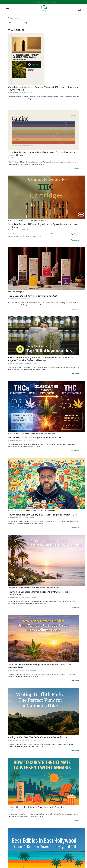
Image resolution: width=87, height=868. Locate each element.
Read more (75, 103)
